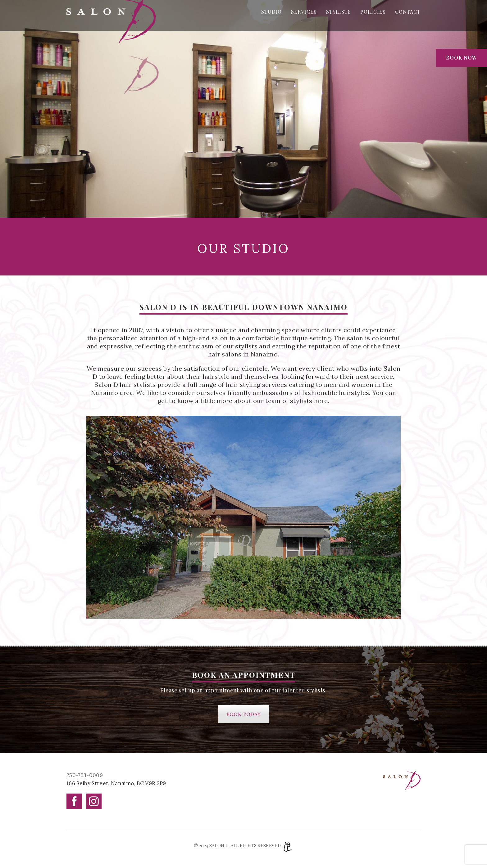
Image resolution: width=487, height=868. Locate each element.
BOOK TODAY (243, 714)
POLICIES (373, 12)
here (321, 401)
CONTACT (408, 12)
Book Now (462, 58)
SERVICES (304, 12)
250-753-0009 (85, 775)
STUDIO (271, 12)
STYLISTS (339, 12)
